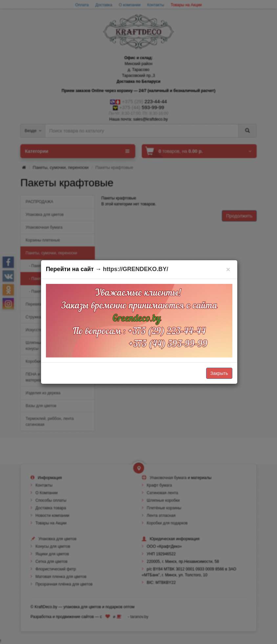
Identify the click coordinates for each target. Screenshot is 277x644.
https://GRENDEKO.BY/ (136, 269)
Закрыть (219, 373)
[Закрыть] (228, 269)
